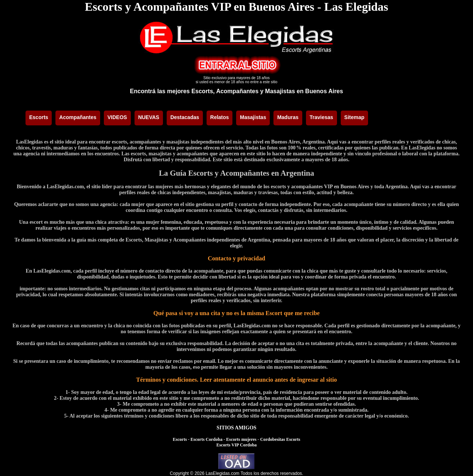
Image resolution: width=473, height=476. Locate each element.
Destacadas (185, 117)
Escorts (39, 117)
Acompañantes (78, 117)
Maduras (288, 117)
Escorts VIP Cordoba (236, 445)
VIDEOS (117, 117)
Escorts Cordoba (207, 439)
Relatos (220, 117)
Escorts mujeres (241, 439)
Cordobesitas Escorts (280, 439)
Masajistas (253, 117)
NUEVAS (149, 117)
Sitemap (354, 117)
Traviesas (321, 117)
